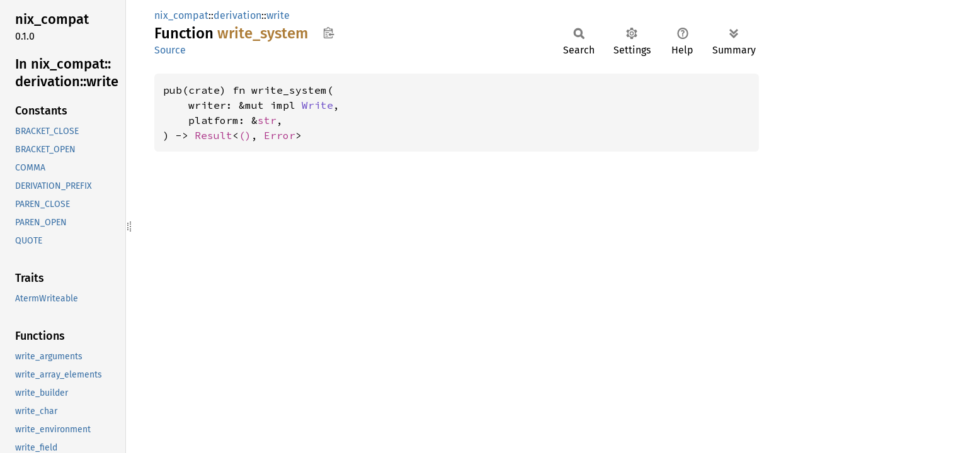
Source (170, 50)
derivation (237, 15)
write (278, 15)
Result (214, 135)
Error (280, 135)
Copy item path (328, 33)
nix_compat (181, 15)
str (267, 120)
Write (317, 105)
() (245, 135)
